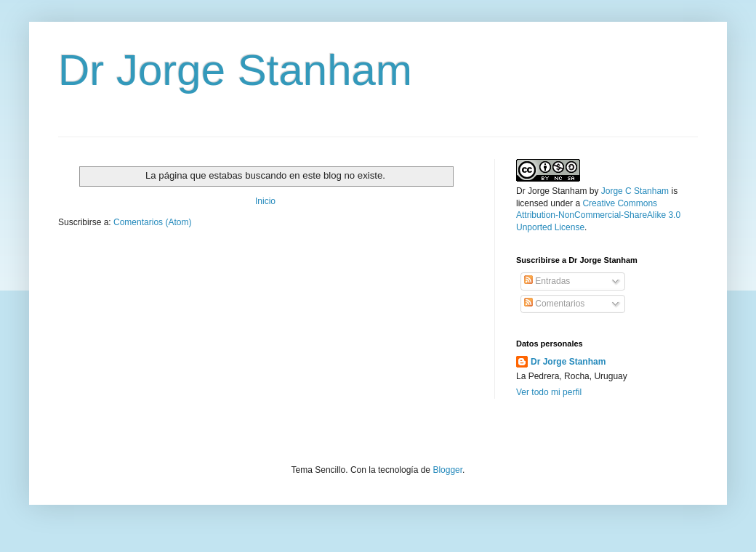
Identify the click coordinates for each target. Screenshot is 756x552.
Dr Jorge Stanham (235, 70)
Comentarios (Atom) (152, 222)
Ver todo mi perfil (549, 392)
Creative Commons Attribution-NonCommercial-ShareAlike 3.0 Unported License (598, 216)
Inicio (265, 201)
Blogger (447, 470)
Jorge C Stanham (635, 191)
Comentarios (554, 304)
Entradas (547, 281)
